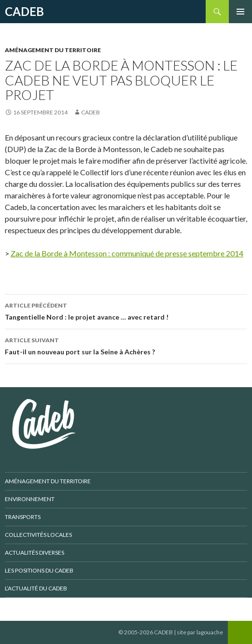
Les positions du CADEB (39, 570)
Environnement (30, 499)
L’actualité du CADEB (36, 588)
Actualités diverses (35, 553)
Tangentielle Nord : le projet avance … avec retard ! (126, 310)
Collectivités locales (38, 535)
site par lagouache (200, 632)
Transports (23, 517)
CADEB (24, 11)
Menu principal (240, 12)
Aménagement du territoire (53, 50)
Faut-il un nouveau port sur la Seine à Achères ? (126, 345)
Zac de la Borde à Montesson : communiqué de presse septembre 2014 (127, 253)
